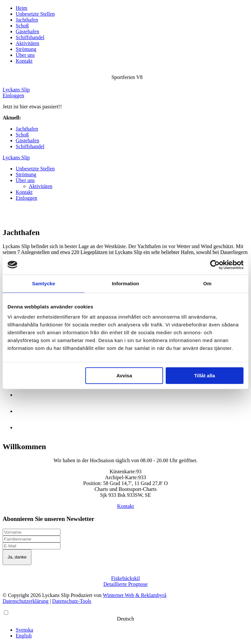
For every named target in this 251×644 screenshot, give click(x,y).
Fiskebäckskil (125, 578)
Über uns (25, 55)
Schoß (22, 26)
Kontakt (24, 61)
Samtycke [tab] (44, 283)
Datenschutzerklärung (25, 601)
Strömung (26, 49)
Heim (22, 8)
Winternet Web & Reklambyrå (135, 595)
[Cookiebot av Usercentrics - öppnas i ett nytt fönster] (215, 265)
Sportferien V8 (38, 118)
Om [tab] (207, 283)
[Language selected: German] (125, 624)
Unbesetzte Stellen (35, 14)
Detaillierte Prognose (125, 584)
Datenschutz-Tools (72, 601)
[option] (132, 630)
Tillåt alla (205, 376)
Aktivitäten (27, 43)
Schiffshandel (30, 37)
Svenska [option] (24, 630)
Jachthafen (27, 20)
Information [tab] (125, 283)
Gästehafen (27, 31)
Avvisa (124, 376)
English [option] (24, 636)
